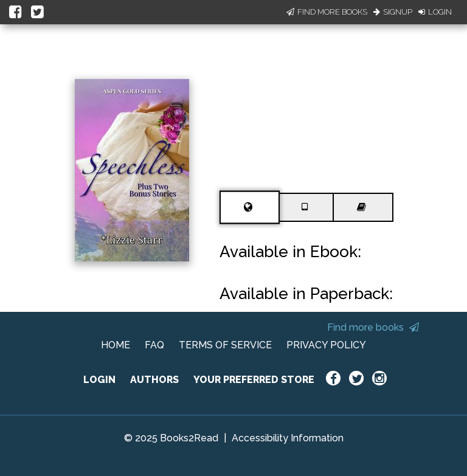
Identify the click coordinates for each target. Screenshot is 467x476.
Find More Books (327, 12)
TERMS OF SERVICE (225, 345)
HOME (116, 345)
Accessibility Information (288, 438)
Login (435, 12)
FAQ (154, 345)
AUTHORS (154, 380)
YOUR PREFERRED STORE (254, 380)
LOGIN (99, 380)
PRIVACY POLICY (326, 345)
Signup (393, 12)
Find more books (373, 327)
